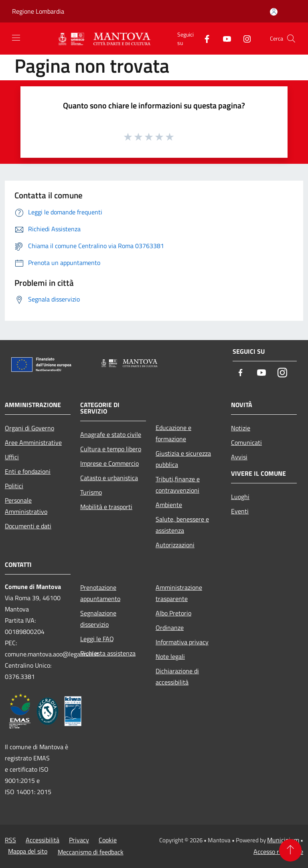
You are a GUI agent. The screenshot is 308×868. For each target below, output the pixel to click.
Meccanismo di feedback (91, 852)
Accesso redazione (278, 852)
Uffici (12, 457)
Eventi (240, 511)
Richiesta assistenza (108, 653)
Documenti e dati (28, 526)
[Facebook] (204, 38)
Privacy (79, 840)
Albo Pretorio (173, 613)
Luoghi (240, 497)
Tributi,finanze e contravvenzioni (178, 485)
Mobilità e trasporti (106, 507)
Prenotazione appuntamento (100, 593)
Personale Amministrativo (26, 506)
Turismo (91, 492)
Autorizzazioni (175, 545)
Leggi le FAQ (97, 639)
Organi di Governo (29, 428)
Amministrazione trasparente (179, 593)
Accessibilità (43, 840)
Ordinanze (170, 628)
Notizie (241, 428)
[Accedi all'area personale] (274, 12)
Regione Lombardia (38, 11)
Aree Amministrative (33, 442)
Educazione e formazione (173, 433)
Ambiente (169, 505)
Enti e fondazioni (28, 471)
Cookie (108, 840)
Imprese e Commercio (109, 463)
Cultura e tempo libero (111, 449)
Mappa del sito (28, 851)
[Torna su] (290, 850)
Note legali (170, 656)
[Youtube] (224, 38)
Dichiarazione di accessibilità (177, 676)
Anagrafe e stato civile (111, 434)
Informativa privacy (182, 642)
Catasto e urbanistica (109, 478)
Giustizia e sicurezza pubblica (183, 459)
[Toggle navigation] (16, 38)
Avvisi (239, 457)
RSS (10, 840)
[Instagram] (244, 38)
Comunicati (246, 442)
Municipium (283, 840)
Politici (14, 486)
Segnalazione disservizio (98, 619)
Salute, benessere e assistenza (182, 525)
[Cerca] (291, 39)
